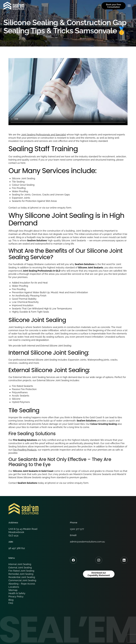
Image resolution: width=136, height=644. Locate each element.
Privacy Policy (16, 596)
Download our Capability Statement (99, 574)
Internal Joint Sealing (20, 564)
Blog (11, 600)
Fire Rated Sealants (22, 386)
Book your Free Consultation (114, 6)
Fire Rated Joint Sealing (21, 571)
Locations (14, 587)
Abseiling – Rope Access (22, 584)
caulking (23, 363)
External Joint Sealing (20, 568)
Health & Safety (17, 593)
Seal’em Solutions (43, 327)
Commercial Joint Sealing (22, 580)
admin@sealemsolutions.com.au (87, 542)
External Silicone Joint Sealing (56, 346)
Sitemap (13, 590)
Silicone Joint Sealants (74, 240)
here (23, 163)
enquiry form (64, 208)
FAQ (11, 603)
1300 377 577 (77, 529)
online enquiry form (78, 483)
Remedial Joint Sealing (21, 574)
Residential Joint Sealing (22, 577)
